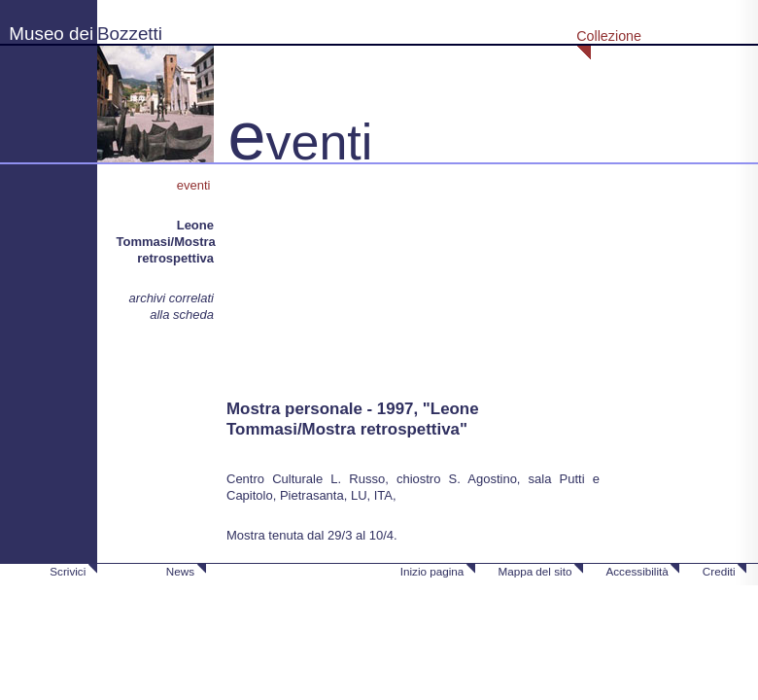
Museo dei (51, 34)
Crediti (719, 571)
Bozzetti (130, 34)
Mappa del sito (534, 571)
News (180, 571)
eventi (195, 185)
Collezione (609, 36)
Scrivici (68, 571)
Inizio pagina (432, 571)
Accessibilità (637, 571)
